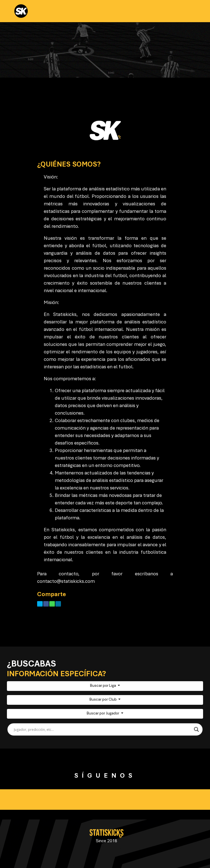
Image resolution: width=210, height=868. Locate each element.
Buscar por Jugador (103, 714)
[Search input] (103, 729)
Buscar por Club (103, 700)
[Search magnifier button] (196, 729)
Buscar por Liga (103, 686)
